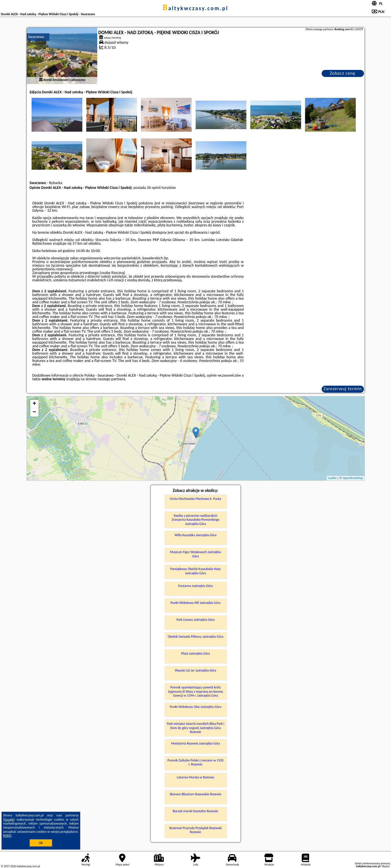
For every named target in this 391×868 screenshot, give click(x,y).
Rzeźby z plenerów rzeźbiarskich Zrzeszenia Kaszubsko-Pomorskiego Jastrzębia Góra (195, 520)
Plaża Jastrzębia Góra (196, 653)
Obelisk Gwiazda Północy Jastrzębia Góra (195, 637)
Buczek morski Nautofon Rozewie (195, 811)
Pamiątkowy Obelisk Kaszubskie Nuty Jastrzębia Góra (195, 571)
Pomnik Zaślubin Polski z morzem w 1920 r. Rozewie (195, 762)
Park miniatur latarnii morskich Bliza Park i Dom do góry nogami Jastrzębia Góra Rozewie (196, 728)
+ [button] (34, 404)
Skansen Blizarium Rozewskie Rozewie (195, 794)
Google (9, 820)
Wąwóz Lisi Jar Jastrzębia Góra (195, 670)
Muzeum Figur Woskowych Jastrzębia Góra (195, 554)
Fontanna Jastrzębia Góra (195, 586)
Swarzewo (36, 37)
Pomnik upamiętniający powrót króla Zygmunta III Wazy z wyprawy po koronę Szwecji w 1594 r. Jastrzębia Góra (195, 691)
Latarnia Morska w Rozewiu (195, 777)
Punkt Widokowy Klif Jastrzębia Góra (195, 603)
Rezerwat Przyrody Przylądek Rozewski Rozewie (195, 830)
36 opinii (154, 188)
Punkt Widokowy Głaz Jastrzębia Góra (195, 707)
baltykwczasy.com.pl (195, 8)
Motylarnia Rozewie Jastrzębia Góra (195, 743)
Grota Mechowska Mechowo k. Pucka (195, 499)
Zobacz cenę (343, 73)
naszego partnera (111, 379)
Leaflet (332, 478)
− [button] (34, 412)
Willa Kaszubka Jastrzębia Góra (195, 535)
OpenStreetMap (353, 478)
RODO (7, 836)
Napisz (386, 866)
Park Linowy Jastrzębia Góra (195, 620)
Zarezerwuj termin (343, 389)
